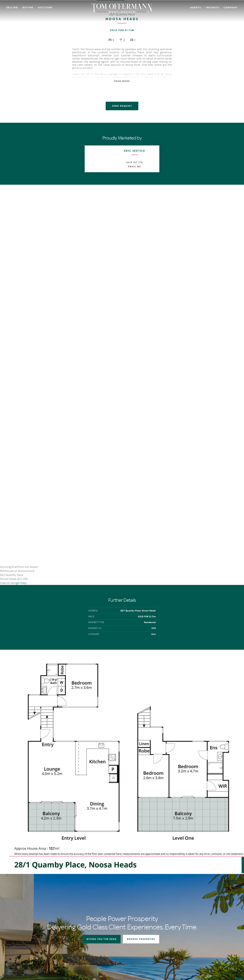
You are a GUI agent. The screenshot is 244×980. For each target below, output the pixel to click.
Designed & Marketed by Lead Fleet (217, 954)
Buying (28, 7)
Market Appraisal (116, 910)
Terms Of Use (18, 954)
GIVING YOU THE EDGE (102, 825)
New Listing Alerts (149, 906)
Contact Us (211, 899)
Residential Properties (151, 895)
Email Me (135, 167)
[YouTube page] (23, 931)
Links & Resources (214, 906)
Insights (212, 7)
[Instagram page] (18, 931)
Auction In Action (117, 903)
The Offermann (182, 895)
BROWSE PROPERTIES (141, 825)
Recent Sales (114, 906)
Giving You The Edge (118, 895)
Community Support (216, 903)
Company (231, 7)
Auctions (45, 7)
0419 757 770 (135, 163)
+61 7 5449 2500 (22, 914)
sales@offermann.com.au (27, 909)
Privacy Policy (32, 954)
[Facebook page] (14, 931)
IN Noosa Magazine (184, 899)
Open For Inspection (150, 903)
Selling (12, 7)
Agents (196, 7)
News (177, 903)
